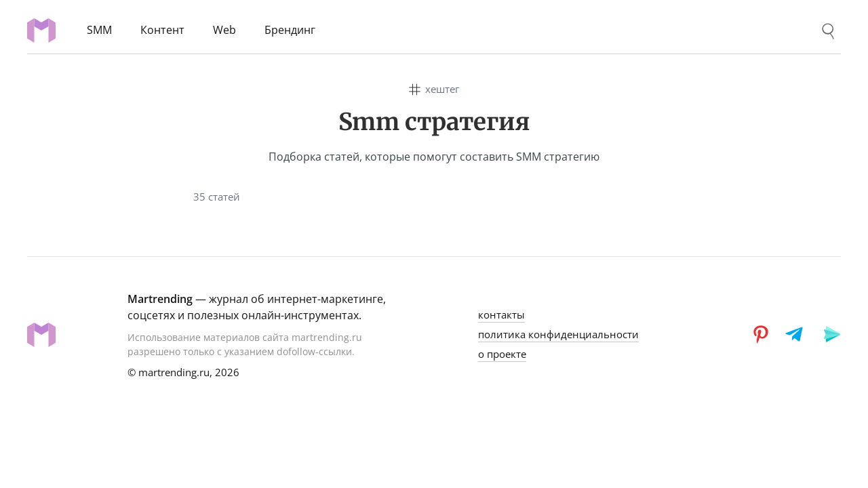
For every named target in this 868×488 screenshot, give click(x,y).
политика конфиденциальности (558, 334)
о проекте (502, 354)
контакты (501, 314)
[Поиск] (828, 32)
